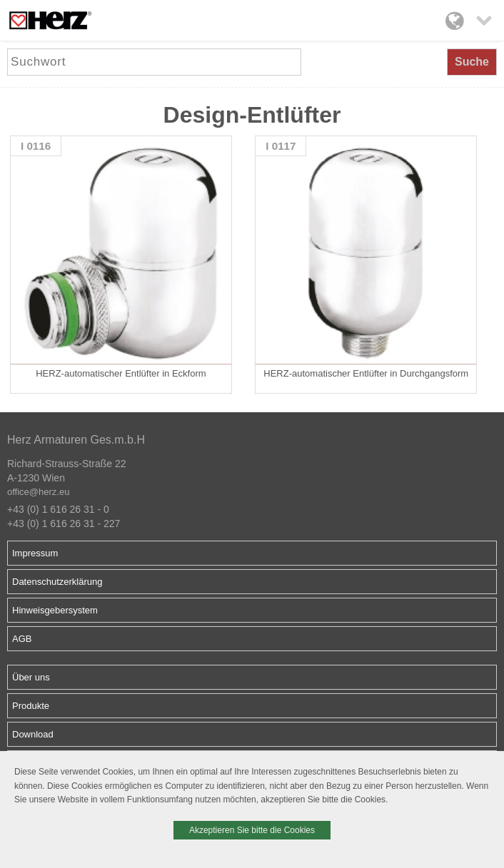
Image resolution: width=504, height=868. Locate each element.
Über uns (31, 677)
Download (33, 734)
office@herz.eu (38, 492)
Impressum (35, 553)
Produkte (31, 706)
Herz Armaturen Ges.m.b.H (76, 440)
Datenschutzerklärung (57, 582)
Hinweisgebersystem (55, 610)
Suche (472, 62)
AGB (22, 639)
